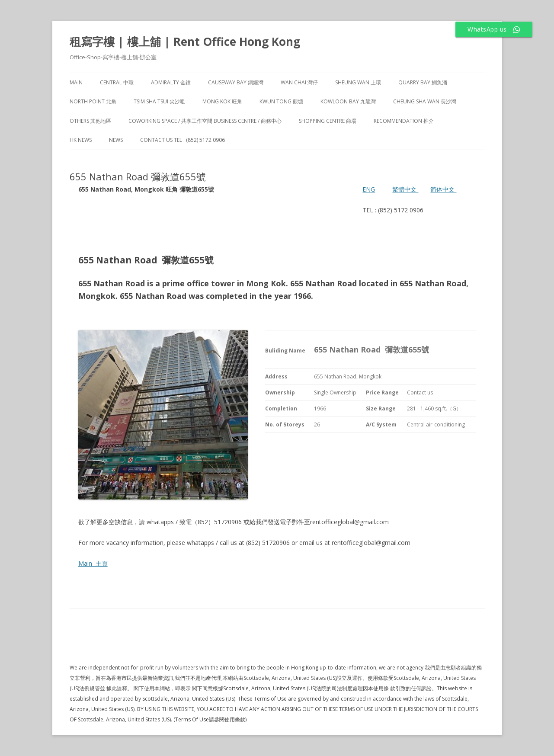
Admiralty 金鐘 (171, 82)
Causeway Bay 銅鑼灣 (236, 82)
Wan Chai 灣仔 (299, 82)
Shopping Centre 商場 (328, 121)
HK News (81, 140)
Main (76, 82)
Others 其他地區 (90, 121)
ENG (369, 189)
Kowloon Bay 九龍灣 (348, 101)
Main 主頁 (93, 563)
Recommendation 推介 (404, 121)
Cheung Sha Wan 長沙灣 (425, 101)
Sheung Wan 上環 (358, 82)
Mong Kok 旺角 (222, 101)
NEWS (116, 140)
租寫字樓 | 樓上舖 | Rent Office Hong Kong (185, 42)
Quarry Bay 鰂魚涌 (423, 82)
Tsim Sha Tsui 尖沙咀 (159, 101)
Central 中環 (117, 82)
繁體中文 (405, 189)
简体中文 (442, 189)
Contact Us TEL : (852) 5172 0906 (183, 140)
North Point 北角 (93, 101)
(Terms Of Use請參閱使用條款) (210, 719)
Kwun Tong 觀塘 (281, 101)
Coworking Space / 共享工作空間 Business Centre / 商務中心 (205, 121)
